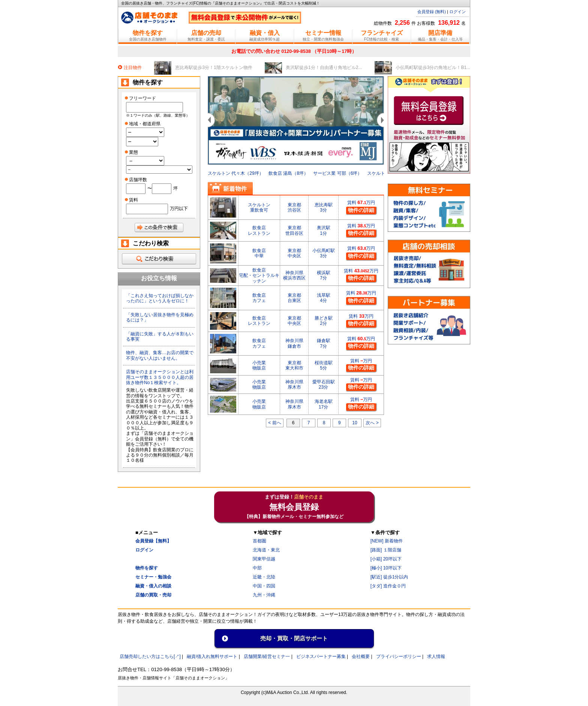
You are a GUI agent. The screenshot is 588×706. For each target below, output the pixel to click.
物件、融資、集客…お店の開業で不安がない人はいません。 (160, 355)
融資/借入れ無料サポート (212, 656)
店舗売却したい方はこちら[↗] (150, 656)
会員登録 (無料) (432, 12)
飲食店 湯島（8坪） (288, 173)
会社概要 (361, 656)
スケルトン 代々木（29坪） (236, 173)
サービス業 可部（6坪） (337, 173)
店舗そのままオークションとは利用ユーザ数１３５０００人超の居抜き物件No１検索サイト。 (160, 377)
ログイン (457, 12)
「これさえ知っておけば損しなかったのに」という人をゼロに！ (160, 298)
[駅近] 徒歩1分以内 (389, 577)
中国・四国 (264, 586)
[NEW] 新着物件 (387, 541)
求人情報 (436, 656)
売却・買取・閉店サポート (294, 638)
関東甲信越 (264, 559)
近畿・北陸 (264, 577)
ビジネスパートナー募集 (321, 656)
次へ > (372, 423)
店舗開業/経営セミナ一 (267, 656)
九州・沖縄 (264, 595)
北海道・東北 (266, 550)
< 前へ (274, 423)
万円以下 (179, 209)
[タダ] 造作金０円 (388, 586)
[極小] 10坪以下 (386, 568)
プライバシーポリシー (399, 656)
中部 (257, 568)
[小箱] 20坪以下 (386, 559)
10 (355, 423)
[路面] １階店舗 (386, 550)
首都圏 (259, 541)
